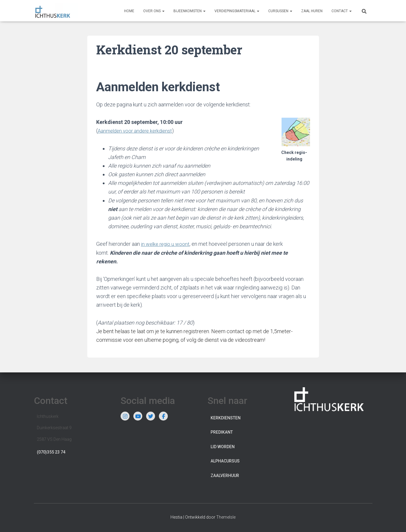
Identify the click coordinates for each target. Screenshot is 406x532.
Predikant (222, 432)
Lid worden (223, 446)
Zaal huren (312, 11)
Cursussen (280, 11)
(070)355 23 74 (51, 452)
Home (129, 11)
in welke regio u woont (167, 244)
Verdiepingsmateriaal (237, 11)
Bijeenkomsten (189, 11)
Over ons (154, 11)
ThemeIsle (226, 517)
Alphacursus (225, 461)
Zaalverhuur (225, 475)
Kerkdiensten (226, 417)
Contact (342, 11)
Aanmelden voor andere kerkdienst (138, 131)
